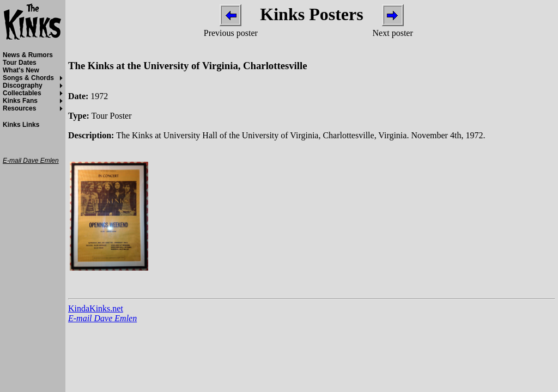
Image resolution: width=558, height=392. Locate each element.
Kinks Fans (20, 101)
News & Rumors (28, 55)
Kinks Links (21, 125)
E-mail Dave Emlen (102, 318)
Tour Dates (20, 63)
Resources (19, 108)
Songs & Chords (28, 78)
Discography (23, 85)
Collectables (22, 93)
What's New (21, 70)
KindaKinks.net (96, 308)
